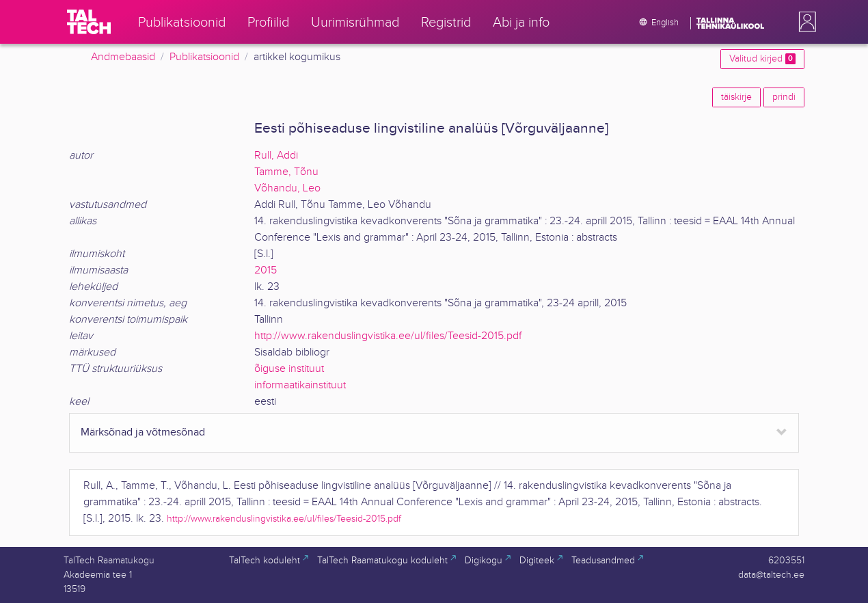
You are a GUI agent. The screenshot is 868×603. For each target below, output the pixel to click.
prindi (784, 97)
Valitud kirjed (762, 59)
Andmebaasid (123, 57)
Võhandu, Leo (287, 188)
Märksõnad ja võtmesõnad (143, 432)
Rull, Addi (276, 156)
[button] (804, 22)
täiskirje (736, 97)
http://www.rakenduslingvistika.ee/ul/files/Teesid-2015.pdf (388, 336)
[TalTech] (89, 22)
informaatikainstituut (300, 385)
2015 (266, 270)
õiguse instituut (289, 369)
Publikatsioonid (204, 57)
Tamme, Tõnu (286, 172)
